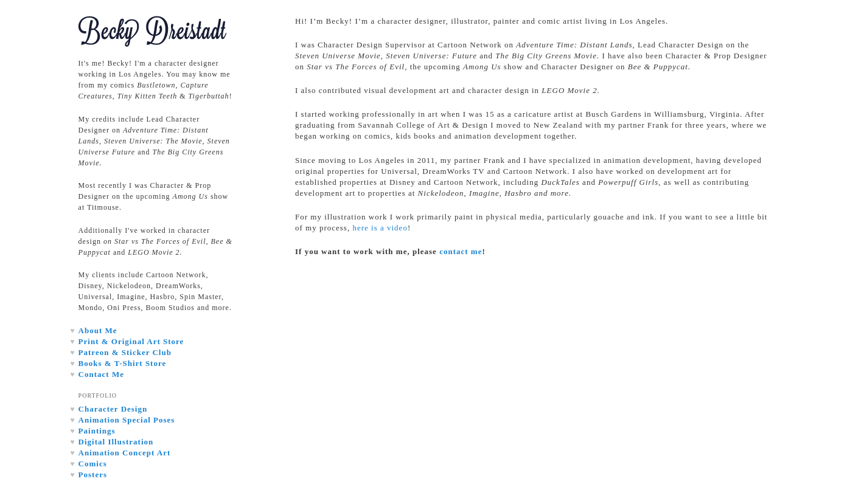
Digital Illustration (116, 442)
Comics (93, 464)
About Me (98, 330)
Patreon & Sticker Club (125, 352)
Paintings (97, 431)
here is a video (380, 228)
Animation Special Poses (127, 420)
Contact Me (101, 374)
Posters (93, 475)
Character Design (113, 409)
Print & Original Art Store (131, 341)
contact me (461, 251)
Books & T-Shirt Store (123, 363)
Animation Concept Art (125, 453)
